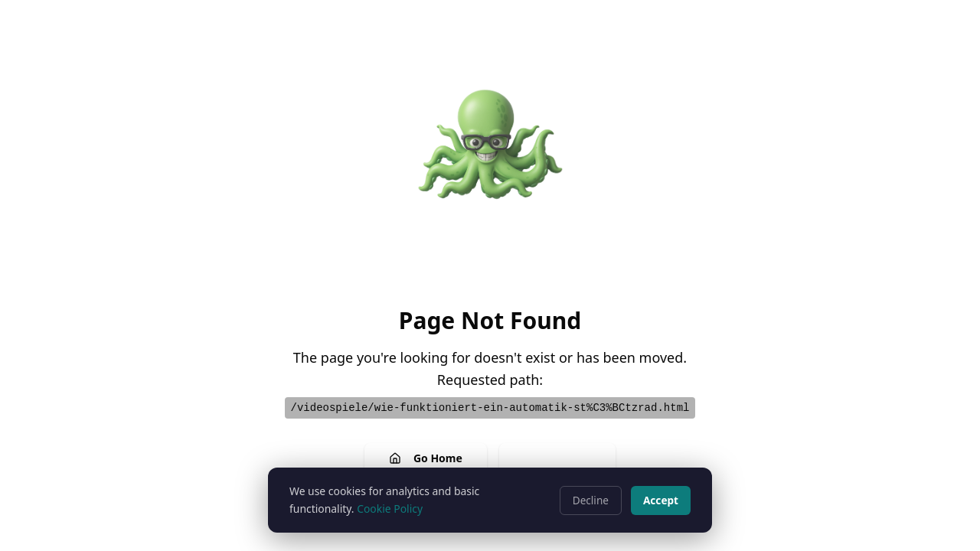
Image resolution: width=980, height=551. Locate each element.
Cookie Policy (390, 509)
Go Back (557, 458)
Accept (661, 500)
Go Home (426, 458)
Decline (591, 500)
